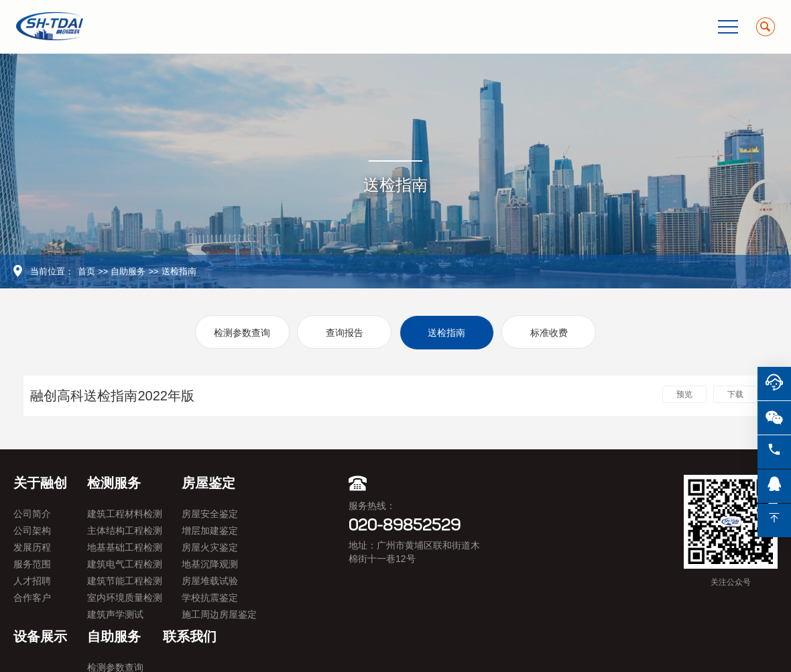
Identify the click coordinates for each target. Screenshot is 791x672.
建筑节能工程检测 (125, 581)
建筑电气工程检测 (125, 564)
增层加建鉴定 (210, 530)
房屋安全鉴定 (210, 514)
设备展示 (40, 636)
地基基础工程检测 (125, 547)
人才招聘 (32, 581)
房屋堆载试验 (210, 581)
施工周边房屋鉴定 (219, 614)
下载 (735, 394)
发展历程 (32, 547)
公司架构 (32, 530)
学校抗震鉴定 (210, 598)
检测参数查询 (242, 333)
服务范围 (32, 564)
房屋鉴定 (208, 483)
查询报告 (345, 333)
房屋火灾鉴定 (210, 547)
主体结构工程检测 (125, 530)
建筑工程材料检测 (125, 514)
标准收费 (549, 333)
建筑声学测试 (115, 614)
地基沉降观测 (210, 564)
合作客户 (32, 598)
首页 (86, 271)
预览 (684, 394)
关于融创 (40, 483)
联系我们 (190, 636)
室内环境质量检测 (125, 598)
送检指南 (179, 271)
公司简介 (32, 514)
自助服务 (128, 271)
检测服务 (114, 483)
